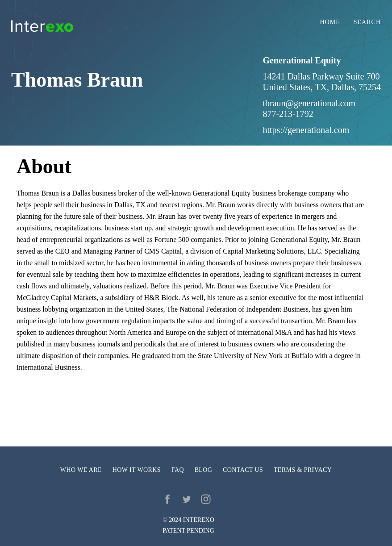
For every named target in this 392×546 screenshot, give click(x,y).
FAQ (178, 470)
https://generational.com (306, 130)
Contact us (243, 470)
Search (367, 22)
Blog (204, 470)
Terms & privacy (303, 470)
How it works (137, 470)
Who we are (81, 470)
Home (330, 22)
